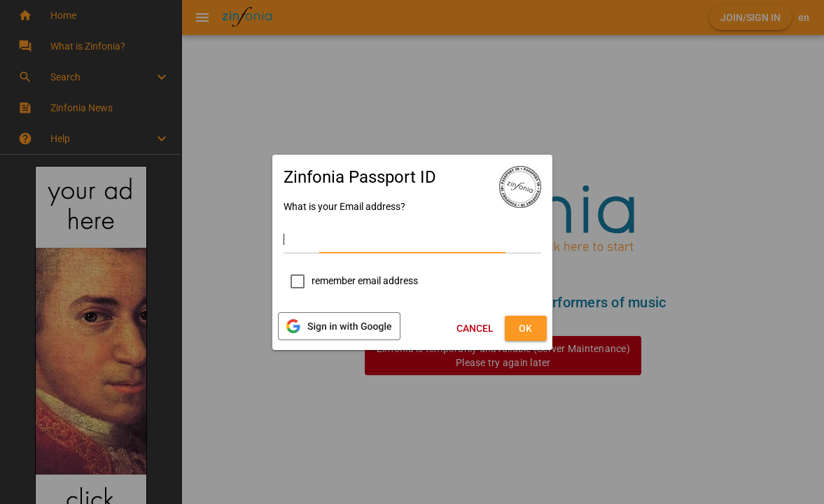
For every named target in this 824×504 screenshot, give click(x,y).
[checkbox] (351, 281)
